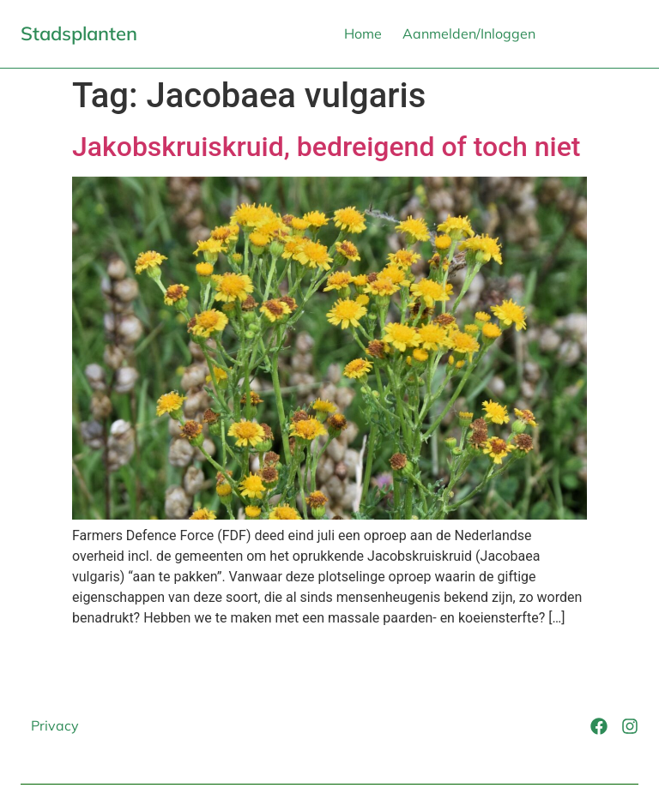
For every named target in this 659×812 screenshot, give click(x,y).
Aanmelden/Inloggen (469, 33)
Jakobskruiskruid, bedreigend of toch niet (326, 147)
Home (363, 33)
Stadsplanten (79, 33)
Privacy (55, 725)
